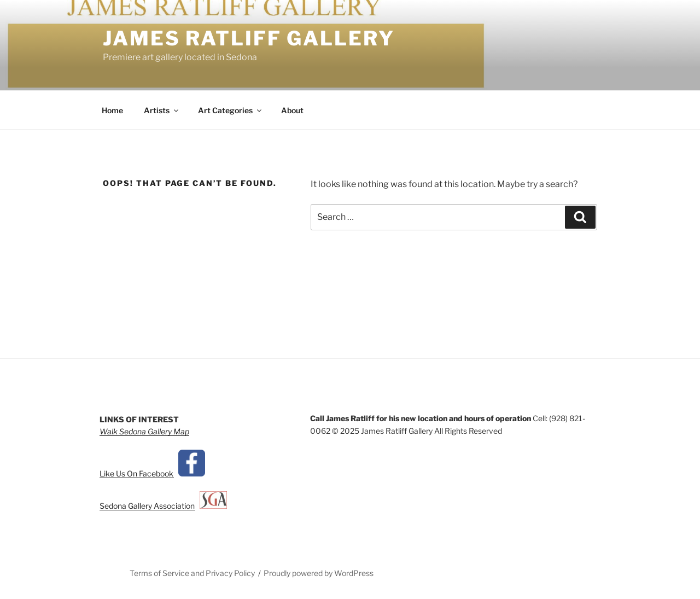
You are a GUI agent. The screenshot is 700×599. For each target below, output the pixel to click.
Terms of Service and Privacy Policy (192, 573)
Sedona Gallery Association (150, 506)
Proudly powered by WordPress (319, 573)
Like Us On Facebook (139, 473)
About (292, 110)
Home (112, 110)
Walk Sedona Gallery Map (144, 431)
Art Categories (231, 110)
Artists (162, 110)
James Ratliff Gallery (249, 38)
